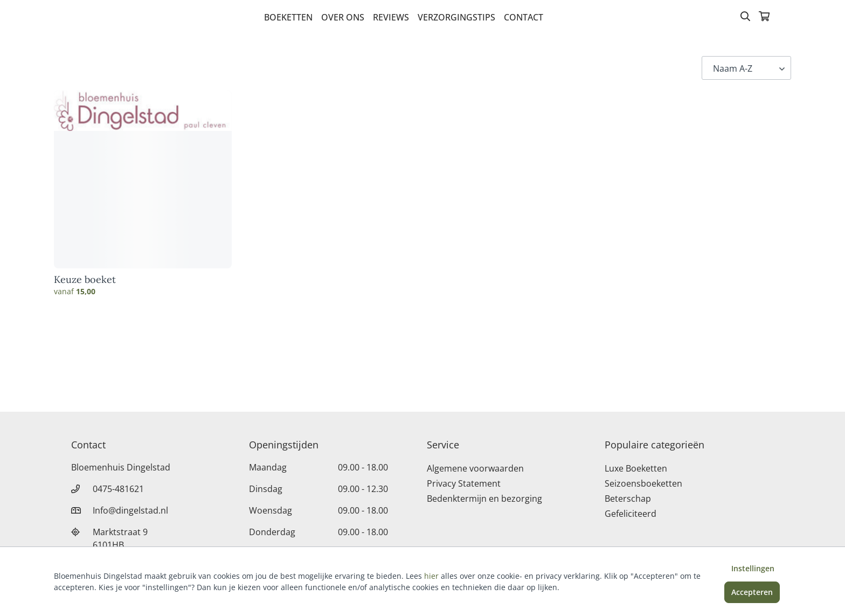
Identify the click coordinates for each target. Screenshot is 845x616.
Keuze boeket (85, 280)
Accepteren (752, 592)
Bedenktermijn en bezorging (484, 499)
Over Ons (343, 17)
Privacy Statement (464, 483)
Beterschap (628, 499)
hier (431, 576)
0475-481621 (118, 489)
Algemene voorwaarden (475, 468)
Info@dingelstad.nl (130, 510)
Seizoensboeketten (643, 483)
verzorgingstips (456, 17)
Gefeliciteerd (631, 514)
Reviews (391, 17)
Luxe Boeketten (636, 468)
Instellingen (753, 568)
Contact (524, 17)
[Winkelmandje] (764, 17)
